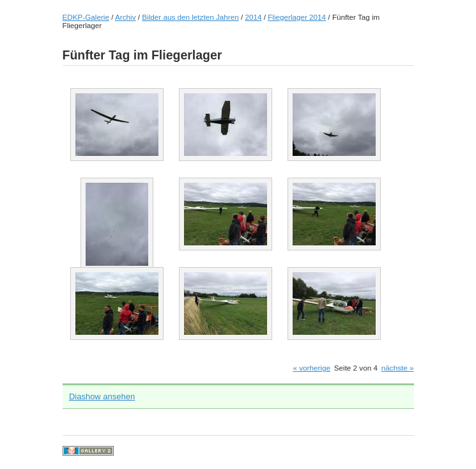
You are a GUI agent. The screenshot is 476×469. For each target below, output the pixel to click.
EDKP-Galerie (86, 17)
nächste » (398, 368)
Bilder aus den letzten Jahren (190, 17)
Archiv (125, 17)
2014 (253, 17)
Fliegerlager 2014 (297, 17)
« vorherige (311, 368)
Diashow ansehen (102, 396)
